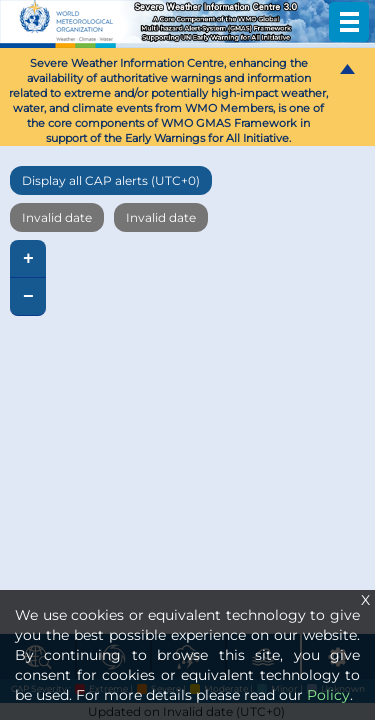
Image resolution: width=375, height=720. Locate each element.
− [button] (28, 297)
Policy (328, 695)
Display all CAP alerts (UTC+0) (111, 180)
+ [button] (28, 259)
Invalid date (57, 217)
